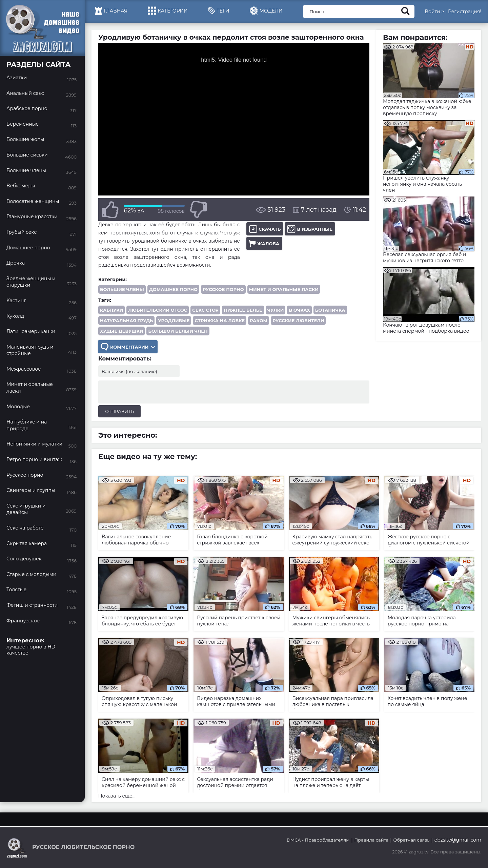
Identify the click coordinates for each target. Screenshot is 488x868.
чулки (276, 310)
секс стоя (205, 310)
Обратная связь (411, 840)
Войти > (434, 12)
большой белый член (178, 331)
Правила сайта (372, 840)
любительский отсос (158, 310)
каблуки (111, 310)
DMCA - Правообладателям (318, 840)
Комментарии (128, 347)
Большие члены (122, 289)
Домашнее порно (173, 289)
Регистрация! (465, 12)
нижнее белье (243, 310)
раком (259, 321)
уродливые (174, 321)
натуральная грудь (126, 321)
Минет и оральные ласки (284, 289)
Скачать (265, 229)
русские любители (298, 321)
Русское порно (223, 289)
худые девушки (121, 331)
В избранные (310, 229)
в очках (299, 310)
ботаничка (330, 310)
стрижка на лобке (220, 321)
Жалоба (264, 243)
